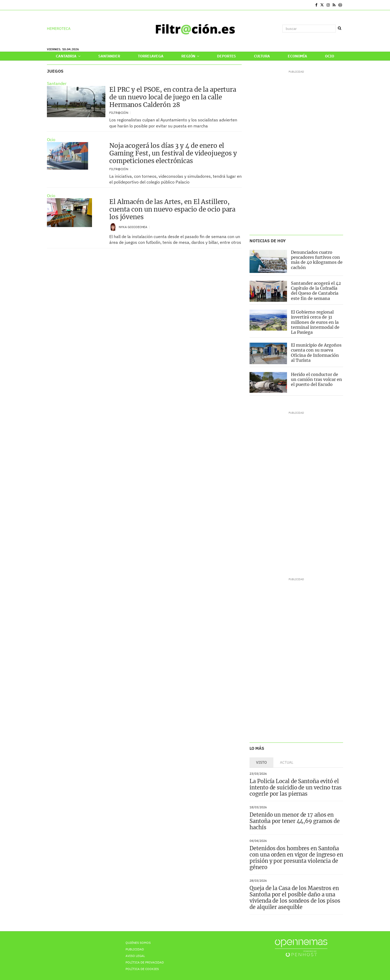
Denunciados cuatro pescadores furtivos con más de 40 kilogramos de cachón (317, 260)
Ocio (329, 56)
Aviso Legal (135, 956)
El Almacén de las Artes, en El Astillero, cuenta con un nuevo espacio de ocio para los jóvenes (172, 209)
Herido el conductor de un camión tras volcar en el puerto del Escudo (316, 379)
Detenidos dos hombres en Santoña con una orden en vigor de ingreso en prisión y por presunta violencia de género (296, 858)
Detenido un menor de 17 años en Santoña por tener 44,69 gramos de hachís (295, 821)
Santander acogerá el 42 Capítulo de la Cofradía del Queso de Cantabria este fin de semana (316, 291)
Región (190, 56)
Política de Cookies (142, 969)
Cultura (262, 56)
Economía (297, 56)
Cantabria (68, 56)
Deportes (226, 56)
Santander (109, 56)
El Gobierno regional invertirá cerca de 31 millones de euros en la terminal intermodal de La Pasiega (315, 322)
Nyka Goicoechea (133, 227)
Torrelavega (151, 56)
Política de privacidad (145, 962)
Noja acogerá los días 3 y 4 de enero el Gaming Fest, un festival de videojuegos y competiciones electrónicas (173, 153)
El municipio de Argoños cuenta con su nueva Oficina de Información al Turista (316, 353)
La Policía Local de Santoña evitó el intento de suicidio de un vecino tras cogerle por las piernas (295, 787)
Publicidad (135, 949)
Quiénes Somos (138, 943)
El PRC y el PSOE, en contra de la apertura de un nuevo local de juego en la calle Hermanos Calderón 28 (173, 97)
